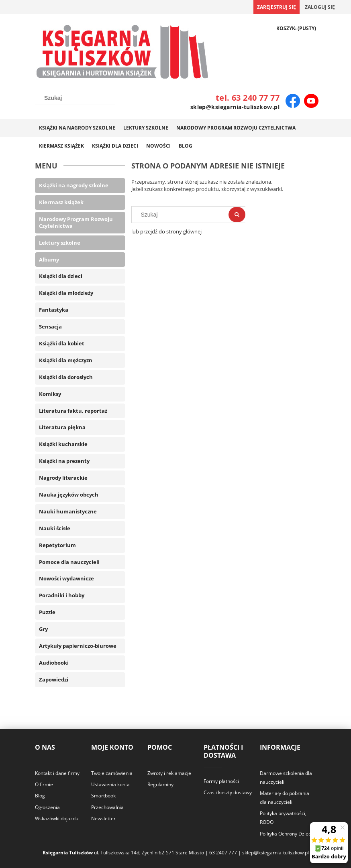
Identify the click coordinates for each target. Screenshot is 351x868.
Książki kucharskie (63, 444)
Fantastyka (54, 310)
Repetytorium (57, 545)
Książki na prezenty (64, 461)
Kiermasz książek (61, 202)
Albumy (49, 260)
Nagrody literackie (63, 478)
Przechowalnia (107, 807)
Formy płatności (221, 781)
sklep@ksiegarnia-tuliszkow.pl (235, 107)
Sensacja (50, 327)
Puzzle (47, 612)
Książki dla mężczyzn (66, 360)
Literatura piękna (62, 427)
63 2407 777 (223, 853)
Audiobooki (54, 663)
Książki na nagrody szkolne (74, 185)
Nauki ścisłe (55, 528)
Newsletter (103, 818)
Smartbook (103, 796)
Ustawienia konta (110, 784)
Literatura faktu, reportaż (73, 411)
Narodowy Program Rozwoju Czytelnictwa (76, 222)
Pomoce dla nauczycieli (69, 562)
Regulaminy (160, 784)
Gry (43, 629)
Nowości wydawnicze (66, 578)
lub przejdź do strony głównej (166, 231)
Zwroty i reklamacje (169, 773)
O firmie (44, 784)
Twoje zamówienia (112, 773)
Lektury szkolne (60, 243)
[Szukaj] (237, 215)
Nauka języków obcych (69, 495)
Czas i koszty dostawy (228, 792)
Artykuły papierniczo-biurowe (78, 646)
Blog (40, 796)
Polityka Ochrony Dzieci (286, 834)
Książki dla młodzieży (66, 293)
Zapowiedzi (54, 679)
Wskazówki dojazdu (57, 818)
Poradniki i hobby (62, 595)
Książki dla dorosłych (66, 377)
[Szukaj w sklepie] (75, 98)
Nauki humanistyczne (68, 511)
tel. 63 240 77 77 (248, 98)
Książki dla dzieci (61, 276)
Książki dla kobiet (62, 343)
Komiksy (50, 394)
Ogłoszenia (47, 807)
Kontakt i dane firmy (57, 773)
